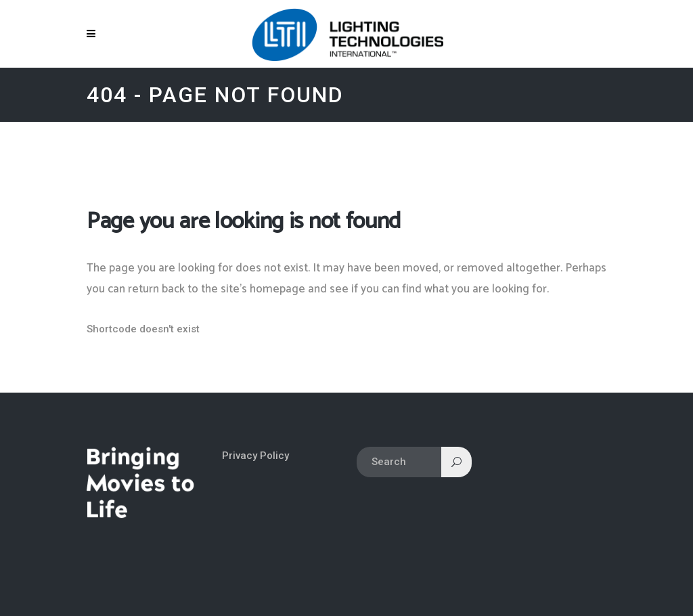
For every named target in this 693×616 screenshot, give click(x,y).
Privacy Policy (255, 456)
